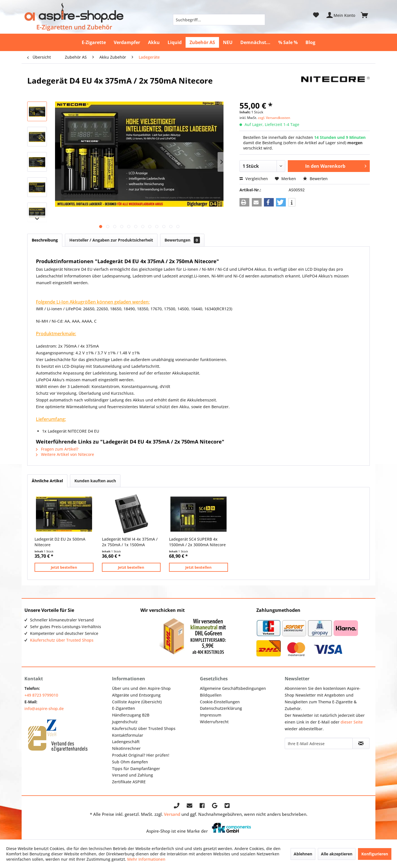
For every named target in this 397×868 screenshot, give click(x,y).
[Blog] (310, 42)
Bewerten (315, 179)
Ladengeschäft (126, 742)
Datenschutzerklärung (221, 708)
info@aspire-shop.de (44, 709)
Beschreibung (45, 240)
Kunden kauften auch (95, 481)
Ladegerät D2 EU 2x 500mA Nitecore (60, 542)
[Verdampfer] (127, 42)
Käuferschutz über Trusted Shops (62, 640)
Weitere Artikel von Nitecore (65, 454)
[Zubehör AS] (202, 42)
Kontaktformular (128, 735)
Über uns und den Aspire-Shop (141, 688)
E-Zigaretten (124, 708)
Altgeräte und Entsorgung (136, 695)
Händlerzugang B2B (131, 715)
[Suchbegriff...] (219, 20)
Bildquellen (211, 695)
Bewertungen (182, 240)
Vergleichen (254, 179)
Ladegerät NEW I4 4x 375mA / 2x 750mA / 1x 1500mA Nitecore (130, 542)
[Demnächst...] (255, 42)
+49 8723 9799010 (41, 695)
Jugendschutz (125, 722)
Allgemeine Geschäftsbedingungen (233, 688)
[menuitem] (219, 20)
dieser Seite (352, 722)
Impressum (211, 715)
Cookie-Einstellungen (220, 702)
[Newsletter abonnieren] (361, 743)
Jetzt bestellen (64, 567)
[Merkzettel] (316, 15)
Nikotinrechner (126, 748)
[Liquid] (175, 42)
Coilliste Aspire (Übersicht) (137, 702)
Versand (172, 814)
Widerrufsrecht (214, 722)
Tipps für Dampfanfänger (136, 769)
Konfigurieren (375, 854)
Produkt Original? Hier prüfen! (141, 755)
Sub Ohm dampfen (130, 762)
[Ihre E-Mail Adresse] (319, 743)
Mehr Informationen (146, 859)
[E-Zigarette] (94, 42)
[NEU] (228, 42)
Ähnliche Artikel (47, 481)
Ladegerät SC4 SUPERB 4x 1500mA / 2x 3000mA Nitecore (197, 542)
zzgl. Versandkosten (274, 118)
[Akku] (154, 42)
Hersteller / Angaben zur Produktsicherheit (111, 240)
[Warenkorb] (367, 15)
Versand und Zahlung (133, 775)
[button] (244, 202)
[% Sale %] (288, 42)
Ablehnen (303, 854)
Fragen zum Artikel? (57, 449)
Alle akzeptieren (337, 854)
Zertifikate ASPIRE (129, 782)
